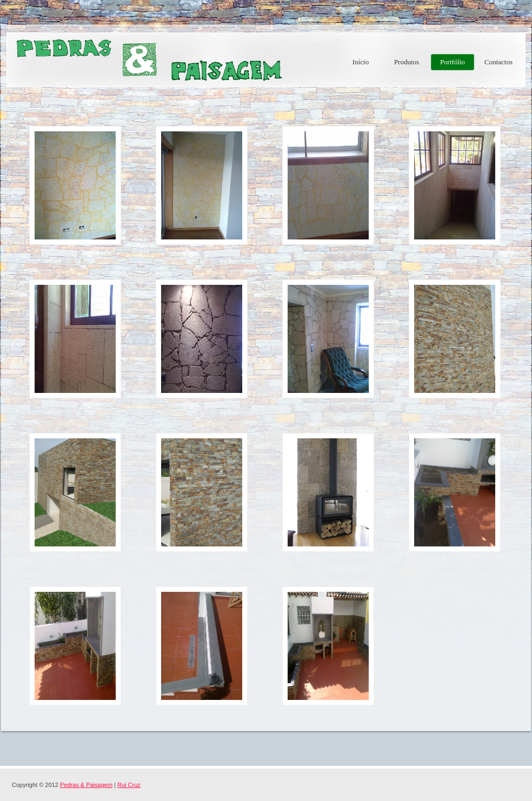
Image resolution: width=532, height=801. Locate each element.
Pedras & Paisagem (147, 59)
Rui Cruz (129, 785)
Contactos (498, 62)
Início (361, 62)
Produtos (407, 62)
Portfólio (453, 62)
